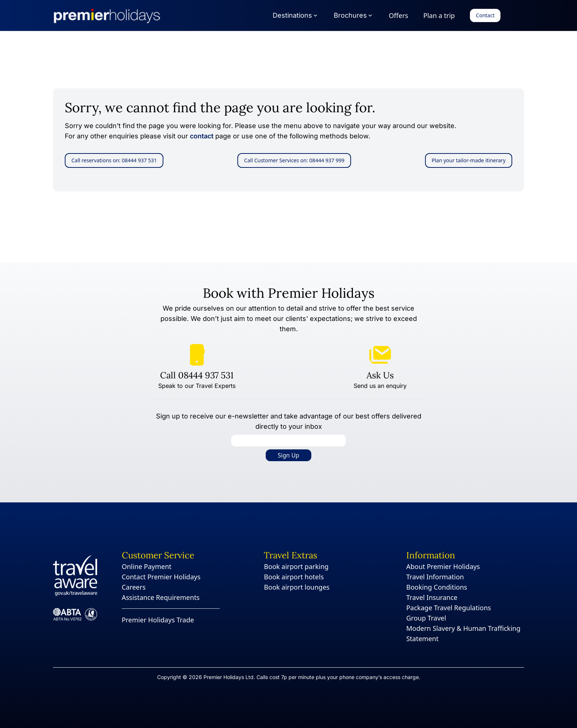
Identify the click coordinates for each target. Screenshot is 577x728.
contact (202, 136)
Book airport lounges (297, 587)
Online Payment (147, 566)
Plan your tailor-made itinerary (469, 160)
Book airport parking (296, 566)
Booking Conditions (437, 587)
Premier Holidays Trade (158, 620)
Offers (399, 15)
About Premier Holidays (443, 566)
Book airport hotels (294, 577)
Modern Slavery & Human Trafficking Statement (463, 633)
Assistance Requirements (161, 597)
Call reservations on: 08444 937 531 (114, 160)
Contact (485, 15)
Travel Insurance (432, 597)
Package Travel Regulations (449, 608)
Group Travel (426, 618)
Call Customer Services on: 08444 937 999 (294, 160)
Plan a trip (439, 15)
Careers (134, 587)
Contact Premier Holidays (161, 577)
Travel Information (435, 577)
